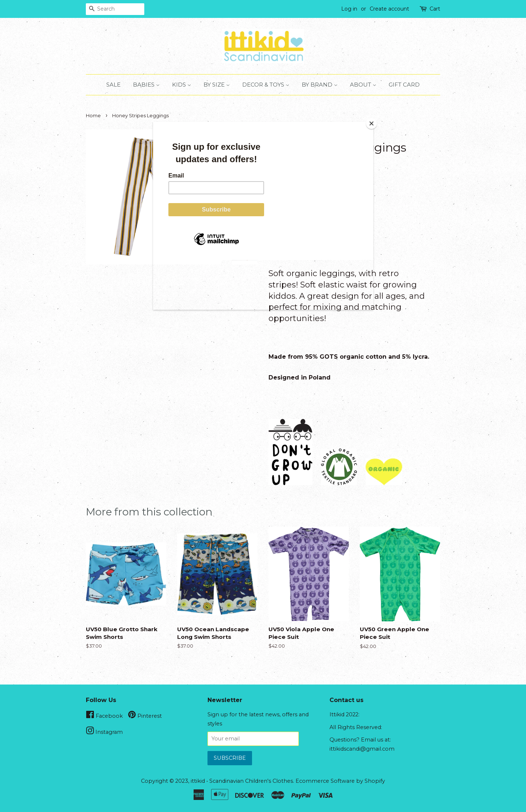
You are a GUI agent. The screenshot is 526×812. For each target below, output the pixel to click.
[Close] (371, 123)
